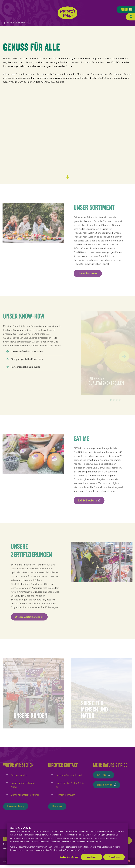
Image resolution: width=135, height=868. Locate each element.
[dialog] (67, 843)
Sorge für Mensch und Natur (23, 785)
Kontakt (57, 806)
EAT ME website (87, 502)
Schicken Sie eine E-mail (69, 775)
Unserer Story (16, 806)
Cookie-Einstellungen (69, 857)
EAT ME (102, 775)
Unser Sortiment (88, 275)
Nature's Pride (68, 13)
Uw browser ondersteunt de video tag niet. (67, 126)
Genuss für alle (19, 775)
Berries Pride (105, 785)
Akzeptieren (114, 857)
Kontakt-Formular (65, 795)
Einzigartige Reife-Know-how (27, 361)
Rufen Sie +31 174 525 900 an (70, 785)
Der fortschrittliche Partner (25, 795)
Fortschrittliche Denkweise (26, 368)
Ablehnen (92, 857)
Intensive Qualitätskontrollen (27, 353)
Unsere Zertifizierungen (29, 618)
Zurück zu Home (16, 23)
